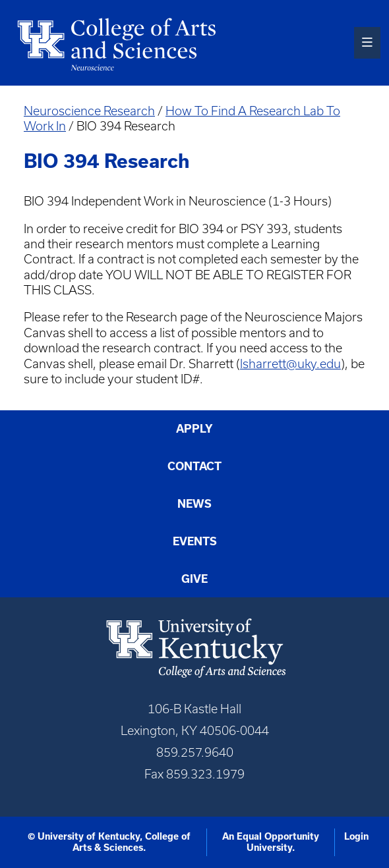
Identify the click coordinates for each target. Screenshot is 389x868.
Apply (194, 428)
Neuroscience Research (89, 111)
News (194, 503)
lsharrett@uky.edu (290, 364)
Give (194, 579)
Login (356, 836)
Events (195, 541)
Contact (194, 466)
